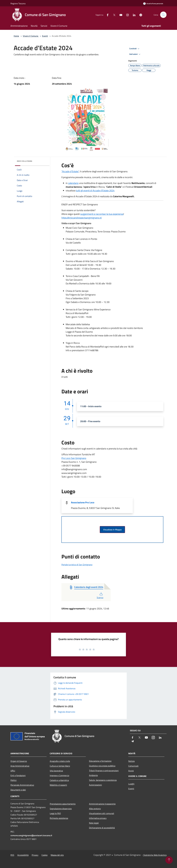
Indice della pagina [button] (24, 161)
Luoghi (131, 784)
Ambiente (93, 775)
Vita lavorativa (56, 771)
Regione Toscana (18, 3)
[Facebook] (107, 15)
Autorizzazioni (95, 785)
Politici (14, 780)
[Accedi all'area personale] (153, 4)
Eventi (45, 36)
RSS (12, 855)
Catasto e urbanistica (59, 780)
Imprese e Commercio (59, 775)
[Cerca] (163, 15)
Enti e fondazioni (18, 775)
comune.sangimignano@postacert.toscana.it (31, 835)
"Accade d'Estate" (70, 171)
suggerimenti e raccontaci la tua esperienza (102, 214)
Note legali (94, 823)
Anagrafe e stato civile (60, 761)
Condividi (135, 49)
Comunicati (133, 766)
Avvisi (131, 771)
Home (16, 36)
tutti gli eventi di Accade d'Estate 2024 (95, 191)
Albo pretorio (95, 809)
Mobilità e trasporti (58, 785)
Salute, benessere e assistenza (103, 780)
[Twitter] (113, 15)
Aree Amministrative (20, 766)
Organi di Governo (19, 761)
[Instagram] (126, 15)
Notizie (131, 761)
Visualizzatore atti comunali (102, 813)
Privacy (35, 855)
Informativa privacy (98, 818)
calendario (73, 183)
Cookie (45, 855)
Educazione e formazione (100, 761)
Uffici (13, 771)
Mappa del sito (57, 855)
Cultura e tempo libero (60, 766)
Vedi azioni (135, 54)
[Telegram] (140, 15)
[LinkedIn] (133, 15)
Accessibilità (23, 855)
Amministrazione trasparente (102, 804)
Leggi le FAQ (55, 813)
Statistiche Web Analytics (155, 855)
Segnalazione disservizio (61, 809)
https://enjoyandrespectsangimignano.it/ (82, 218)
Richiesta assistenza (59, 818)
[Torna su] (169, 860)
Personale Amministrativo (22, 785)
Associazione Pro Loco (83, 502)
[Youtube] (120, 15)
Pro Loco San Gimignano (74, 458)
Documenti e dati (18, 790)
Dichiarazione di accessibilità (102, 828)
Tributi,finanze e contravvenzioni (104, 771)
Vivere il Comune (31, 36)
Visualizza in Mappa (112, 530)
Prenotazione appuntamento (63, 804)
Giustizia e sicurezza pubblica (102, 766)
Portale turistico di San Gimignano (77, 565)
